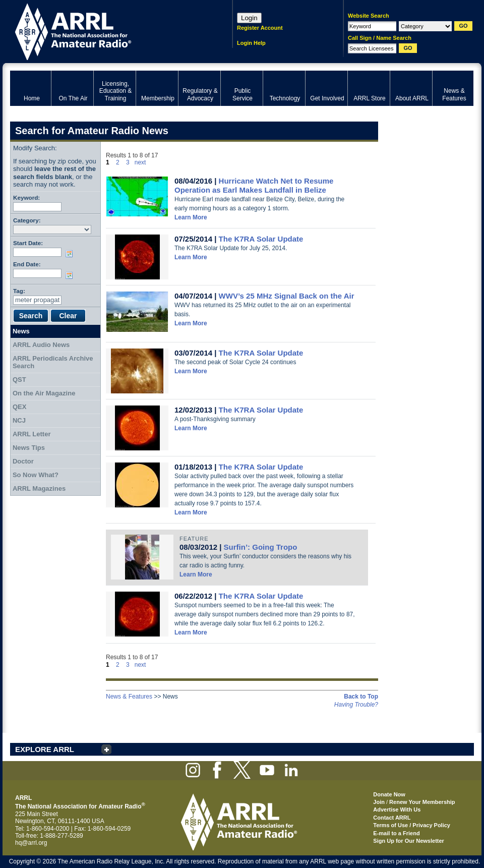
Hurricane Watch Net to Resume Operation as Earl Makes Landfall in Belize (254, 185)
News (21, 331)
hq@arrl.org (31, 843)
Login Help (251, 43)
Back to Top (361, 697)
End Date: (27, 264)
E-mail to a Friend (396, 833)
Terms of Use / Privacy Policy (412, 825)
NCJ (19, 420)
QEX (19, 407)
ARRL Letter (32, 434)
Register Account (260, 28)
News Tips (29, 448)
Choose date (71, 254)
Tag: (19, 291)
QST (19, 380)
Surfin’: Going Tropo (261, 547)
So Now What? (36, 475)
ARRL (108, 31)
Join (379, 802)
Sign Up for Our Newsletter (409, 841)
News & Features (129, 697)
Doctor (23, 461)
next (140, 162)
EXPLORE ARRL (45, 749)
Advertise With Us (397, 809)
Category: (27, 220)
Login (249, 18)
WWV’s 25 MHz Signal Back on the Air (287, 296)
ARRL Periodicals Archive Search (53, 362)
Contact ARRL (392, 818)
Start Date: (28, 243)
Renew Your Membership (422, 802)
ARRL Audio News (41, 345)
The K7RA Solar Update (261, 239)
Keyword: (26, 197)
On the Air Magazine (44, 393)
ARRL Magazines (39, 488)
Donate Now (389, 794)
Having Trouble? (356, 705)
